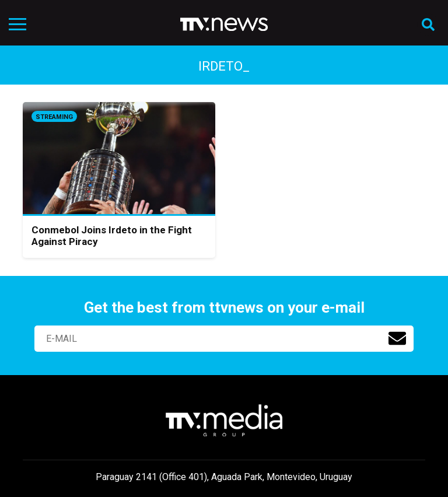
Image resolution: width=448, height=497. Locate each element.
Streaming (54, 117)
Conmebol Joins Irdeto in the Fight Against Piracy (112, 236)
